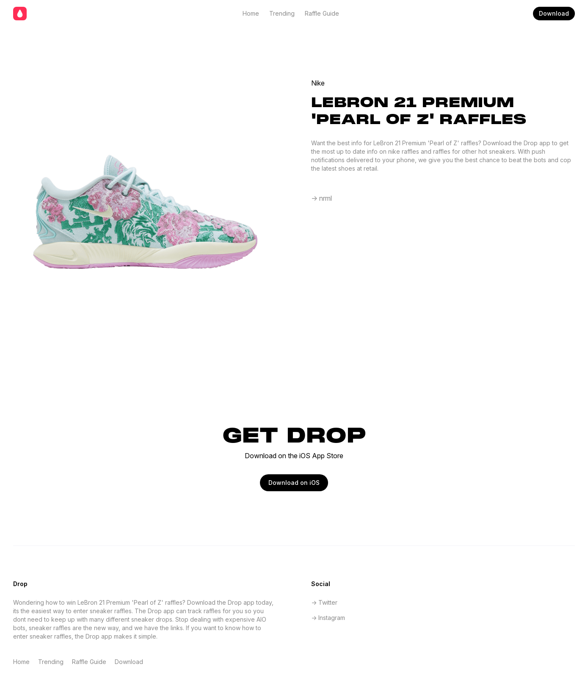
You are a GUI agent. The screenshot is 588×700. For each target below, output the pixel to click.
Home (251, 13)
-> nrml (322, 198)
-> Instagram (328, 618)
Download (554, 13)
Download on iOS (294, 483)
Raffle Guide (322, 13)
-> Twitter (324, 602)
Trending (282, 13)
